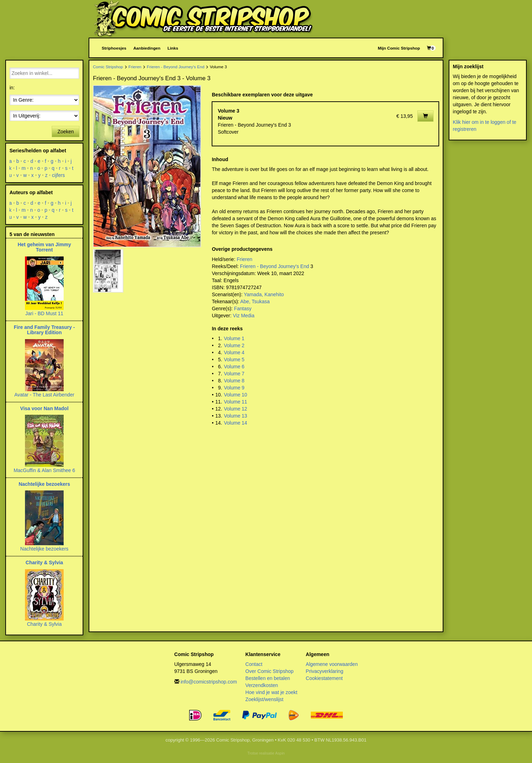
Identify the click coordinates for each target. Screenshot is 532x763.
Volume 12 (236, 409)
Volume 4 (234, 352)
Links (173, 48)
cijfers (59, 175)
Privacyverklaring (325, 671)
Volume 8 (234, 381)
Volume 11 (236, 402)
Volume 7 (234, 374)
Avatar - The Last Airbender (44, 395)
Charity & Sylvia (44, 562)
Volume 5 (234, 360)
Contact (254, 664)
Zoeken (66, 132)
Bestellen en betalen (268, 678)
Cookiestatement (324, 678)
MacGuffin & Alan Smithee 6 (44, 470)
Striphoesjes (114, 48)
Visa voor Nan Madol (44, 408)
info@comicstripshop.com (209, 682)
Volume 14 (236, 423)
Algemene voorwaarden (332, 664)
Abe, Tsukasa (255, 301)
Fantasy (243, 309)
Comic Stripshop (108, 67)
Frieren (135, 67)
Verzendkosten (262, 685)
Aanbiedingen (147, 48)
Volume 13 (236, 416)
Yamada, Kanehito (264, 294)
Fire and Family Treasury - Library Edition (44, 330)
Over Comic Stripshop (270, 671)
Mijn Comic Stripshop (399, 48)
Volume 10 (236, 395)
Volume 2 (234, 345)
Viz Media (243, 316)
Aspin (280, 753)
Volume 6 (234, 367)
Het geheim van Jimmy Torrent (44, 247)
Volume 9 (234, 388)
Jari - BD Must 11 (44, 313)
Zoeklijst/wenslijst (264, 699)
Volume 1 (234, 338)
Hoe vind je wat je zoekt (271, 692)
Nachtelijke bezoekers (44, 484)
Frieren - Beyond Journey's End (176, 67)
